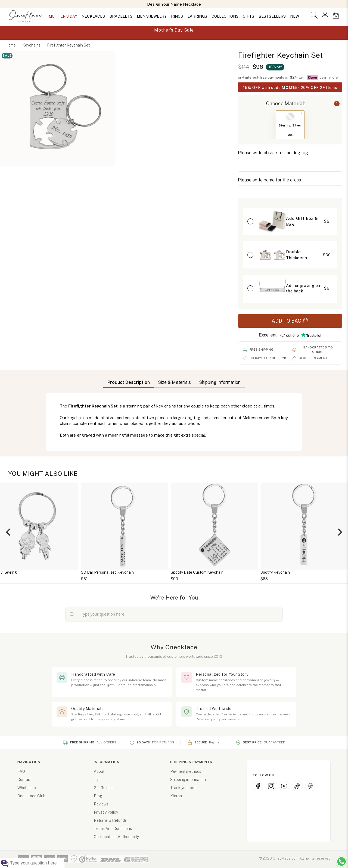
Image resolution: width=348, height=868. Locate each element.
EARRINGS (197, 16)
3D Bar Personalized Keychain (157, 572)
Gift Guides (103, 788)
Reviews (101, 804)
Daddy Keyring (54, 572)
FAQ (21, 771)
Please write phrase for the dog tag (273, 153)
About (99, 771)
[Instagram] (271, 786)
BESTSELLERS (272, 16)
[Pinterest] (310, 786)
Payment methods (186, 771)
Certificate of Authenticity (116, 837)
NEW (295, 16)
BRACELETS (121, 16)
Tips (98, 780)
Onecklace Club (31, 796)
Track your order (185, 788)
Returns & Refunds (110, 820)
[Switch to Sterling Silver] (290, 117)
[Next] (339, 532)
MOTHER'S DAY (63, 16)
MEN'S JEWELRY (152, 16)
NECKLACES (93, 16)
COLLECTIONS (225, 16)
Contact (24, 780)
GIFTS (248, 16)
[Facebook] (258, 786)
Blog (98, 796)
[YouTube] (284, 786)
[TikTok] (297, 786)
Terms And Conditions (113, 829)
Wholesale (27, 788)
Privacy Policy (106, 812)
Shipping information (188, 780)
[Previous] (9, 532)
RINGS (177, 16)
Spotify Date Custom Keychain (247, 572)
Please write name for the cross (269, 180)
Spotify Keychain (325, 572)
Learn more (329, 78)
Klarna (176, 796)
